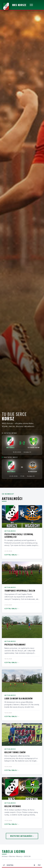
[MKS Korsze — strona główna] (14, 5)
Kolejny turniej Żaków (15, 752)
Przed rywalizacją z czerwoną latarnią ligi (19, 535)
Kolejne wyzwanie (13, 806)
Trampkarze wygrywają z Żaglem (20, 591)
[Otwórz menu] (31, 5)
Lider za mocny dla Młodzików (18, 698)
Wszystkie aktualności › (22, 836)
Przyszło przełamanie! (15, 645)
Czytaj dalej (12, 555)
